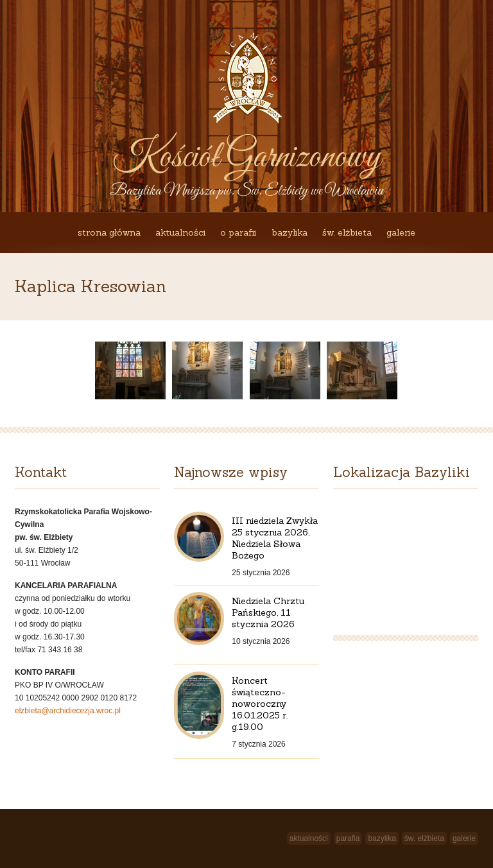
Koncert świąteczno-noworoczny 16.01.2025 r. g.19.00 (260, 704)
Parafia (348, 838)
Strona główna (109, 232)
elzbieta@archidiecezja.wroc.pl (68, 711)
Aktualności (180, 232)
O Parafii (238, 232)
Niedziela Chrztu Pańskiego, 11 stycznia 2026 (268, 612)
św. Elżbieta (347, 232)
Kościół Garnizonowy (246, 158)
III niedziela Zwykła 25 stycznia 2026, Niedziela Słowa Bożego (275, 538)
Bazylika (290, 232)
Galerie (401, 232)
